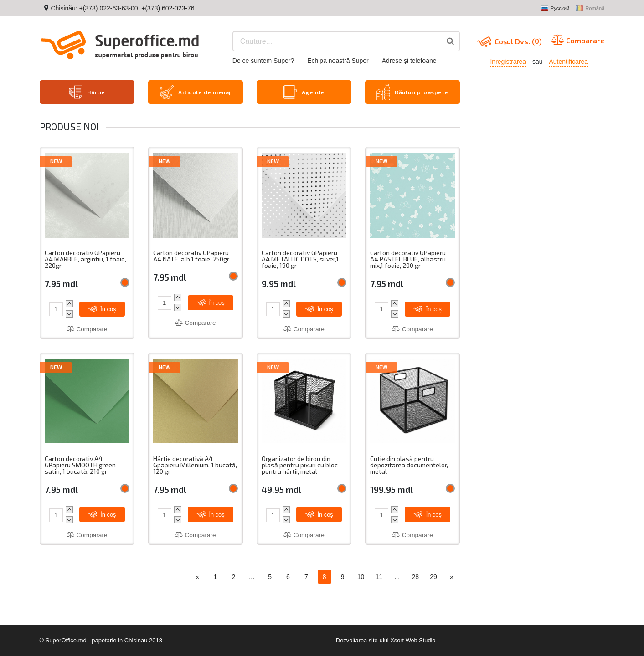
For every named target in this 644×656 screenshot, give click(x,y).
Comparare (87, 328)
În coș (103, 308)
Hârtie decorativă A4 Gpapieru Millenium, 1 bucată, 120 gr (196, 465)
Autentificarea (568, 61)
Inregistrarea (508, 61)
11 (379, 577)
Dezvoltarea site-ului (362, 640)
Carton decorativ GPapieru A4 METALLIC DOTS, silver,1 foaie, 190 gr (301, 259)
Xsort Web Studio (413, 640)
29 (433, 577)
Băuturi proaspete (412, 92)
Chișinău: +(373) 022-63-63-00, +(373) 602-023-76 (122, 8)
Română (590, 9)
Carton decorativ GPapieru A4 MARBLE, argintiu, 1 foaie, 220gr (86, 259)
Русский (555, 9)
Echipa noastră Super (338, 61)
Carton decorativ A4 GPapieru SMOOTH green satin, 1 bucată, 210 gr (81, 465)
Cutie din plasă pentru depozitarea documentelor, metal (410, 465)
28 (415, 577)
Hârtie (87, 92)
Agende (304, 92)
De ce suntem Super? (263, 61)
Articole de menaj (195, 92)
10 (361, 577)
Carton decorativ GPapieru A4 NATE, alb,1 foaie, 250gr (192, 255)
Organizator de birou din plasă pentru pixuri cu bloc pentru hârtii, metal (300, 465)
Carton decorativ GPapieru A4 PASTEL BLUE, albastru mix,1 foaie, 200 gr (408, 259)
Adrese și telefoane (409, 61)
